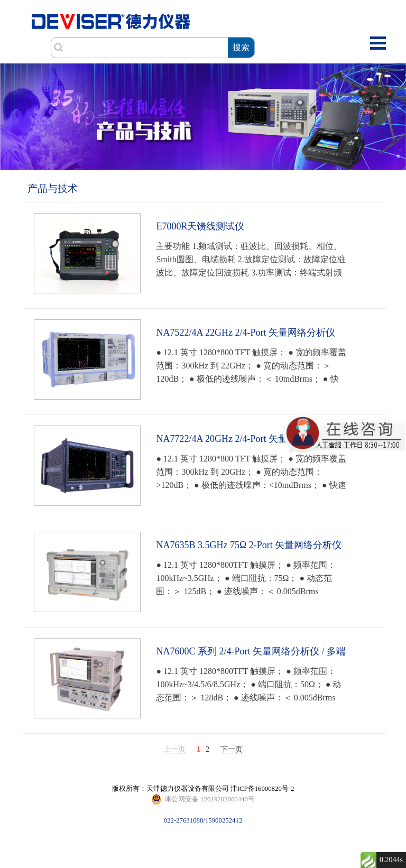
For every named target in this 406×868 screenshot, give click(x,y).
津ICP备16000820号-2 (262, 789)
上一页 (174, 749)
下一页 (232, 749)
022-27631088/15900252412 (203, 799)
